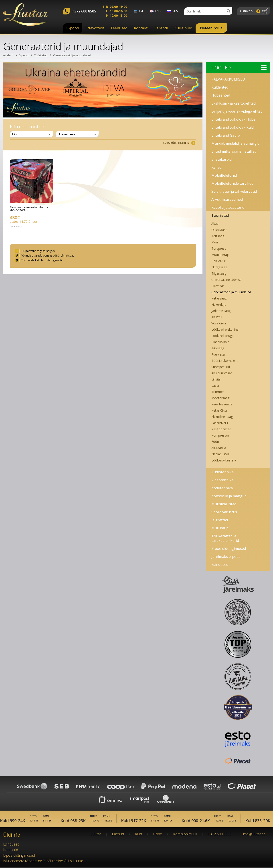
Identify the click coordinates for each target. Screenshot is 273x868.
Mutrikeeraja (220, 255)
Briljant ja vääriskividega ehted (237, 111)
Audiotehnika (222, 472)
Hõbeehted (221, 95)
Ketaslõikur (219, 410)
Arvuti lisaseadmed (227, 199)
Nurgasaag (219, 267)
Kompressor (220, 435)
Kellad (216, 167)
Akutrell (217, 317)
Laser (215, 385)
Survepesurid (221, 367)
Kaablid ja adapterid (228, 207)
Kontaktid (11, 850)
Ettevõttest (95, 28)
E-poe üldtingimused (229, 548)
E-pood (73, 28)
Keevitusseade (222, 404)
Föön (215, 442)
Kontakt (141, 28)
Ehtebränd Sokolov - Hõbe (233, 119)
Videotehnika (222, 480)
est (141, 11)
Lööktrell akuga (222, 336)
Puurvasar (219, 354)
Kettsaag (218, 236)
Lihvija (216, 379)
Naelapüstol (220, 454)
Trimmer (218, 392)
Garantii (161, 28)
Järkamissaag (221, 311)
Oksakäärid (219, 230)
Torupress (219, 248)
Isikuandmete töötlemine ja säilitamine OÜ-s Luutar (43, 861)
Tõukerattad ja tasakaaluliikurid (225, 538)
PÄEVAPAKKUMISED (228, 79)
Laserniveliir (220, 423)
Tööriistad (41, 55)
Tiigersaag (219, 273)
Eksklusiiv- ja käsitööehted (234, 103)
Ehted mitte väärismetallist (234, 151)
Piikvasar (218, 286)
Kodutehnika (222, 488)
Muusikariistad (224, 504)
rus (175, 11)
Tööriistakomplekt (224, 361)
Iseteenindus (211, 28)
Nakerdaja (219, 305)
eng (158, 11)
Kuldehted (220, 87)
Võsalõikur (219, 323)
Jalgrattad (220, 520)
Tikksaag (218, 348)
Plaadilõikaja (220, 342)
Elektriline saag (222, 417)
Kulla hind (183, 28)
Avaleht (8, 55)
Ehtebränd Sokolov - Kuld (233, 127)
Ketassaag (219, 298)
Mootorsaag (220, 398)
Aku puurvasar (222, 373)
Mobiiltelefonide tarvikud (232, 183)
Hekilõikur (218, 261)
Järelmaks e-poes (226, 556)
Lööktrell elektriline (225, 329)
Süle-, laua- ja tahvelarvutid (234, 191)
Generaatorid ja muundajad (72, 55)
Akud (215, 224)
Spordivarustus (224, 512)
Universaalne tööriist (226, 280)
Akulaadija (219, 448)
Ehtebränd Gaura (226, 135)
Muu (215, 242)
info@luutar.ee (254, 834)
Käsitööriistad (221, 429)
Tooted (239, 67)
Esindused (220, 565)
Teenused (119, 28)
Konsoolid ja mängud (229, 496)
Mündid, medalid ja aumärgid (235, 143)
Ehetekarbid (221, 159)
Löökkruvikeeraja (224, 460)
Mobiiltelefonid (224, 175)
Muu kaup (220, 528)
